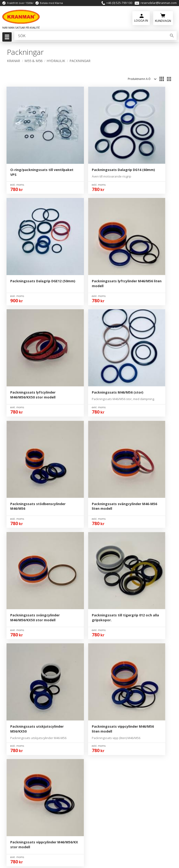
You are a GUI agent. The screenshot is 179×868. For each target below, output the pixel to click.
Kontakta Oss (112, 609)
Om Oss (107, 602)
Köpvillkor (109, 630)
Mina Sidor (110, 616)
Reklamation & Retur (118, 644)
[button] (6, 38)
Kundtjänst (110, 623)
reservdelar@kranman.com (159, 3)
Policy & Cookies (115, 637)
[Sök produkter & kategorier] (90, 37)
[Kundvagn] (163, 19)
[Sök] (172, 37)
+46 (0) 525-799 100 (119, 3)
